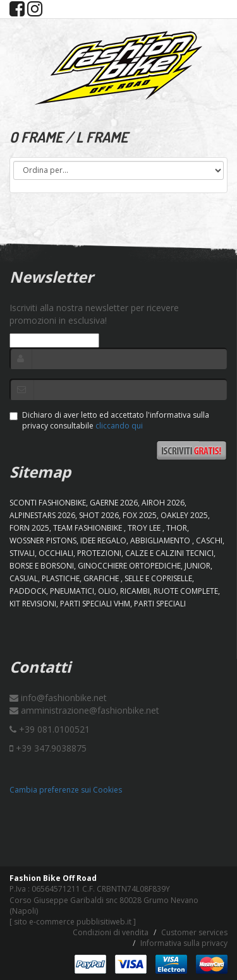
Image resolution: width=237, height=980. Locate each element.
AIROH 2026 (163, 503)
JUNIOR (197, 566)
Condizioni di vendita (111, 932)
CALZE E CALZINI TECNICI (169, 553)
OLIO (107, 591)
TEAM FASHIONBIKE (88, 528)
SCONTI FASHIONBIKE (48, 503)
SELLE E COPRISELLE (158, 578)
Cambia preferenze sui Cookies (66, 790)
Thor (177, 528)
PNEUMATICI (72, 591)
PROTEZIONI (99, 553)
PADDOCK (28, 591)
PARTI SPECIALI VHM (95, 604)
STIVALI (22, 553)
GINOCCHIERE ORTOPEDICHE (129, 566)
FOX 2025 (140, 515)
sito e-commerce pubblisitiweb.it (73, 922)
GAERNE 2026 (114, 503)
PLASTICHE (61, 578)
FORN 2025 (29, 528)
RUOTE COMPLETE (186, 591)
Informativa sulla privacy (184, 943)
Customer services (194, 932)
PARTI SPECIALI (160, 604)
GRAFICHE (102, 578)
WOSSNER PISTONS (43, 540)
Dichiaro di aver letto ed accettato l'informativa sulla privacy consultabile (109, 420)
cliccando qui (119, 426)
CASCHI (209, 540)
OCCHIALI (56, 553)
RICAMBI (135, 591)
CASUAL (24, 578)
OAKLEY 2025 (184, 515)
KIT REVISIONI (33, 604)
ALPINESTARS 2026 (42, 515)
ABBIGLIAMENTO (161, 540)
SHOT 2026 (99, 515)
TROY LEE (145, 528)
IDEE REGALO (103, 540)
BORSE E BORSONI (42, 566)
